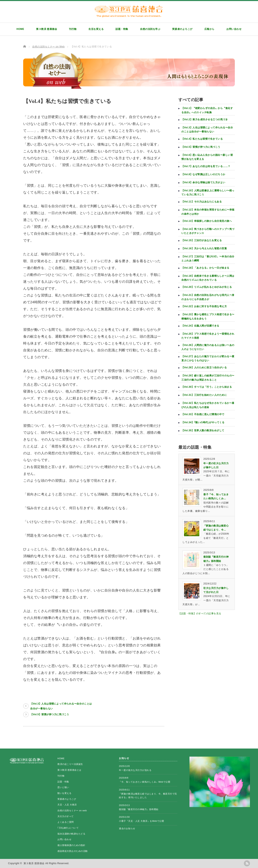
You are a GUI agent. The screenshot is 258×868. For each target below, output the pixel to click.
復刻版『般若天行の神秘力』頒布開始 (139, 809)
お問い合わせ (234, 29)
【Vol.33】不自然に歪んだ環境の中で (203, 414)
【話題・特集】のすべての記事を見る (200, 614)
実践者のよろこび (182, 29)
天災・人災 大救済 (67, 805)
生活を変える (96, 29)
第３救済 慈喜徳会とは (69, 770)
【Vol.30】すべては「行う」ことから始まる (207, 387)
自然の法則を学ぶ (150, 29)
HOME (20, 29)
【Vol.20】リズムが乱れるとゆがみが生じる (207, 287)
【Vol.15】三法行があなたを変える (202, 240)
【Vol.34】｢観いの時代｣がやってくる (203, 422)
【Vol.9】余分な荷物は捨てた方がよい (203, 182)
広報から (209, 29)
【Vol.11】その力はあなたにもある (202, 202)
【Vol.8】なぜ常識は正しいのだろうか (203, 174)
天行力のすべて (66, 816)
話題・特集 (122, 29)
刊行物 (73, 29)
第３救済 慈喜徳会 (47, 29)
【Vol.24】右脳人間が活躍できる (200, 326)
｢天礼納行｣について (68, 828)
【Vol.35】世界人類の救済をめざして (203, 430)
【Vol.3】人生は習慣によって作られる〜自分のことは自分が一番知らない (61, 706)
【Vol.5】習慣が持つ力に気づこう (50, 714)
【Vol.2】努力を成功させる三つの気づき (205, 119)
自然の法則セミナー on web (72, 810)
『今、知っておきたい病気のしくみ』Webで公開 (145, 782)
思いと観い (63, 787)
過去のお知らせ (127, 828)
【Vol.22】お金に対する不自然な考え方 (204, 306)
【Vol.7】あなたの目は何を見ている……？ (206, 166)
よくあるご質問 (66, 822)
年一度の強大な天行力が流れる (135, 770)
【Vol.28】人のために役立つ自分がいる (204, 368)
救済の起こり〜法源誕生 (70, 764)
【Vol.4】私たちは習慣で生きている (202, 139)
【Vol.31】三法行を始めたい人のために (204, 395)
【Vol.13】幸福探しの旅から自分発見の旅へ (207, 221)
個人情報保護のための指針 (71, 845)
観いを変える (64, 793)
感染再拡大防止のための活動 (73, 851)
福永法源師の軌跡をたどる (71, 834)
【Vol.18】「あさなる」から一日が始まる (205, 268)
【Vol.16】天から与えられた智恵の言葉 (204, 248)
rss (247, 863)
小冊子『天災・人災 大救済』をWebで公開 (141, 821)
